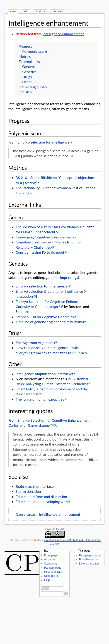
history (40, 11)
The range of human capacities (40, 399)
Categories (51, 564)
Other (27, 82)
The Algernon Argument (35, 343)
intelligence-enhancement (60, 514)
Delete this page (89, 564)
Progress (25, 46)
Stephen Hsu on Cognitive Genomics (45, 317)
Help (47, 580)
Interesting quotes (33, 87)
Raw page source (90, 555)
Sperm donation (28, 491)
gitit (62, 529)
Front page (51, 555)
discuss (58, 11)
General (28, 66)
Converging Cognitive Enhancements (45, 237)
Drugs (27, 77)
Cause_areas (26, 514)
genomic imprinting (61, 277)
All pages (50, 560)
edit (26, 11)
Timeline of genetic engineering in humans (49, 322)
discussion (25, 296)
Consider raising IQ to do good (40, 252)
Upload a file (52, 576)
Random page (53, 568)
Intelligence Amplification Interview (44, 374)
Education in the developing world (43, 502)
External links (29, 61)
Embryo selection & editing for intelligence (49, 291)
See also (25, 92)
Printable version (89, 560)
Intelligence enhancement (48, 23)
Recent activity (53, 572)
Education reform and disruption (41, 497)
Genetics (29, 72)
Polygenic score (35, 51)
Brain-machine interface (35, 486)
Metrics (25, 56)
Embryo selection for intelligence (43, 142)
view (13, 11)
